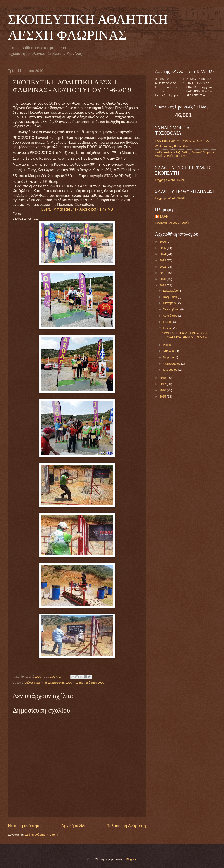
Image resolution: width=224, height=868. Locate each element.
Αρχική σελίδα (74, 826)
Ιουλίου (168, 322)
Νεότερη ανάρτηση (25, 826)
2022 (163, 267)
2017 (163, 384)
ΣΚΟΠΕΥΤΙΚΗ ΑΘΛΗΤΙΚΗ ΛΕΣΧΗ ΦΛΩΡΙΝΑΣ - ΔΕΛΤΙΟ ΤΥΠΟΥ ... (185, 335)
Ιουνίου (168, 328)
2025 (163, 248)
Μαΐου (167, 345)
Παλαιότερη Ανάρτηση (126, 826)
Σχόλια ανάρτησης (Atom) (42, 835)
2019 (163, 285)
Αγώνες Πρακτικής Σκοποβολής (44, 683)
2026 (163, 242)
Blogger (131, 859)
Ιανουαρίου (170, 370)
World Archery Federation (172, 146)
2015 (163, 397)
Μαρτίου (169, 357)
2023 (163, 260)
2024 (163, 254)
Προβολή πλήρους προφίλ (172, 223)
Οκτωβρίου (170, 303)
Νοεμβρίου (170, 297)
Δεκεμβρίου (171, 291)
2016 (163, 390)
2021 (163, 273)
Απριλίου (169, 351)
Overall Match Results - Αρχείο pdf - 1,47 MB (77, 209)
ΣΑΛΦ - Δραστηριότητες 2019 (85, 683)
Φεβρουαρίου (172, 364)
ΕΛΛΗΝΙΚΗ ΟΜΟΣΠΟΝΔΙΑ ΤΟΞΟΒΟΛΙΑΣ (182, 141)
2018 (163, 378)
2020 (163, 279)
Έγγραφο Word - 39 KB (170, 198)
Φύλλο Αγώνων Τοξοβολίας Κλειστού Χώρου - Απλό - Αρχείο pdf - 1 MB (184, 154)
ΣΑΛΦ (164, 216)
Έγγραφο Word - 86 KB (170, 180)
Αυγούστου (170, 316)
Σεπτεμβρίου (172, 309)
